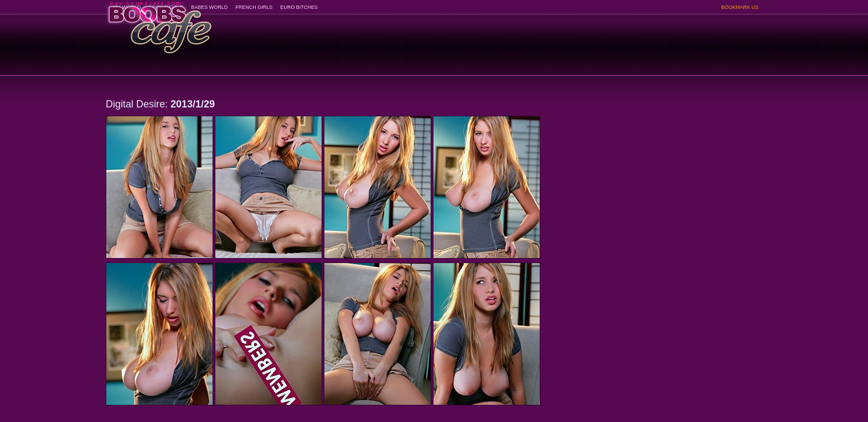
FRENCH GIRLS (254, 7)
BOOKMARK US (740, 7)
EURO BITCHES (299, 7)
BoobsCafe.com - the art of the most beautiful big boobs (159, 24)
